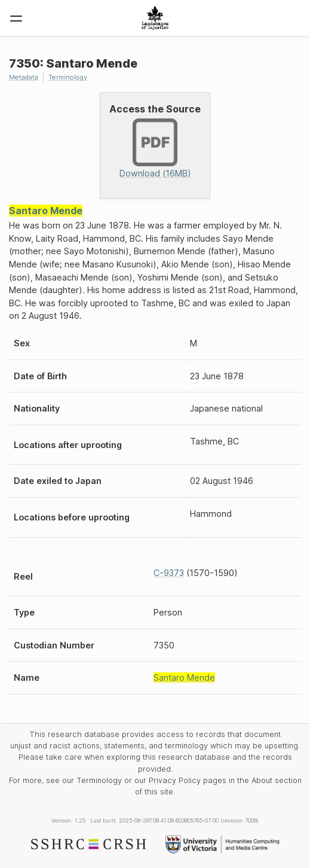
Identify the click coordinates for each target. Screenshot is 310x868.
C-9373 (169, 573)
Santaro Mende (46, 211)
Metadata (24, 77)
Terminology (68, 77)
